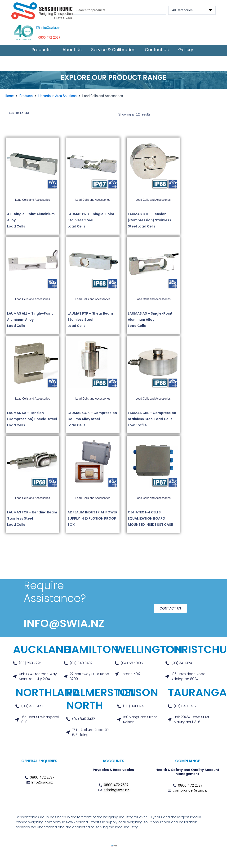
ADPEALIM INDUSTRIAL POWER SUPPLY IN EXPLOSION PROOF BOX (92, 520)
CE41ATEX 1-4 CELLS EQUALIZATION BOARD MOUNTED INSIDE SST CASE (150, 520)
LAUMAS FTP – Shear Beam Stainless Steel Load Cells (90, 321)
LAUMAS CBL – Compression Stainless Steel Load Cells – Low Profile (152, 421)
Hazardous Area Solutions (58, 96)
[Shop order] (28, 114)
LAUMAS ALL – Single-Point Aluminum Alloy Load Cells (30, 321)
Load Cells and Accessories (33, 201)
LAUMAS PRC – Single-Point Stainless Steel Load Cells (91, 222)
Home (9, 96)
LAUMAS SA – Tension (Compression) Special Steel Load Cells (32, 421)
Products (26, 96)
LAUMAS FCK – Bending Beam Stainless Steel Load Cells (32, 520)
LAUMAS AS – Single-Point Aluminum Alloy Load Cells (150, 321)
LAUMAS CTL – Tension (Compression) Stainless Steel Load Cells (149, 222)
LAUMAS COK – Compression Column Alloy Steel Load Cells (92, 421)
